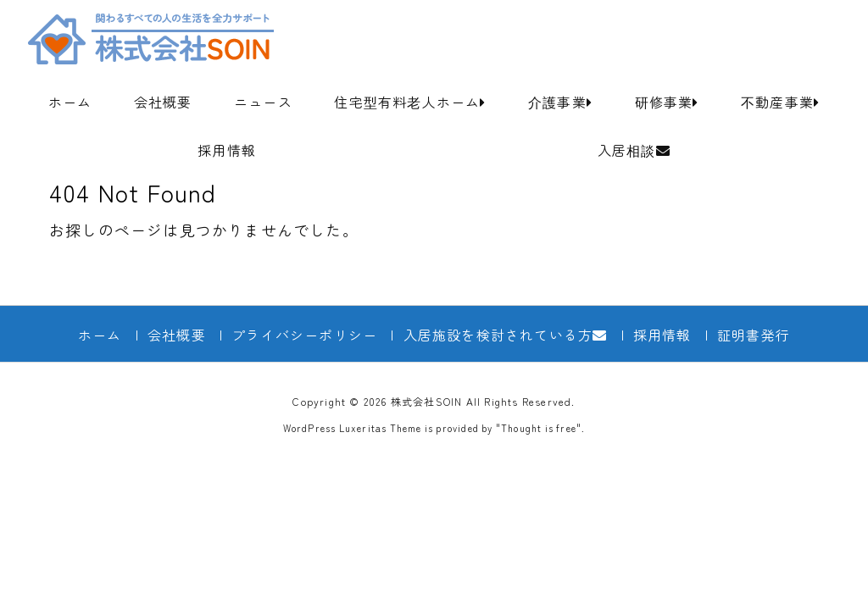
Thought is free (539, 428)
